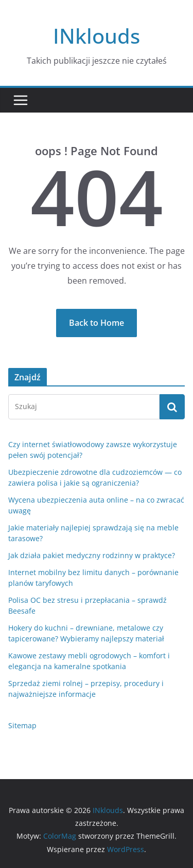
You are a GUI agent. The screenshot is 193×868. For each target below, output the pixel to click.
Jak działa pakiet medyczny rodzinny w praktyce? (92, 555)
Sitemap (22, 725)
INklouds (97, 36)
